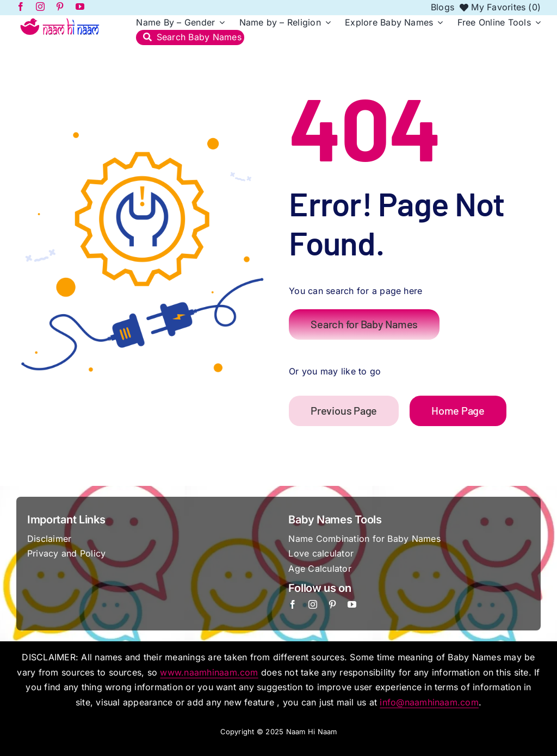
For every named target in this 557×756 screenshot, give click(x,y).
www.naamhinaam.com (209, 672)
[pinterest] (332, 604)
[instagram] (313, 604)
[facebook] (293, 604)
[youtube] (352, 604)
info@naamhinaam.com (429, 702)
